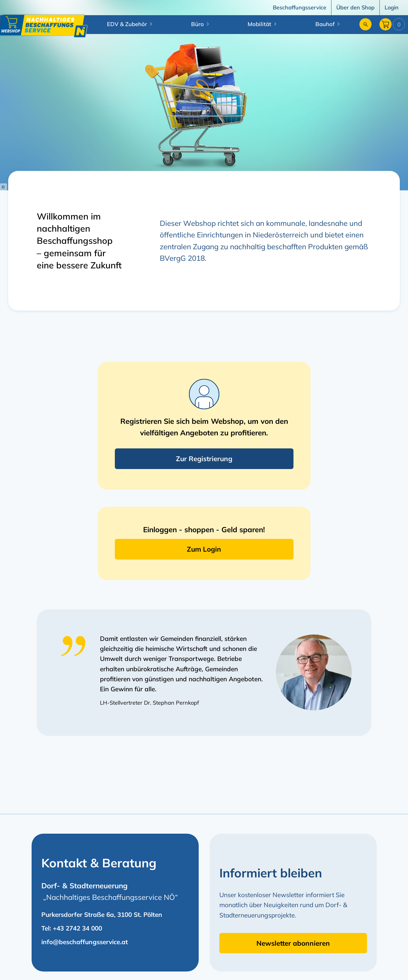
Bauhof (325, 24)
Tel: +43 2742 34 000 (72, 928)
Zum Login (204, 549)
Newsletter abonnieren (293, 943)
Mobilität (259, 24)
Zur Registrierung (204, 459)
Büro (197, 24)
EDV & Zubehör (127, 24)
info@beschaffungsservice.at (85, 942)
